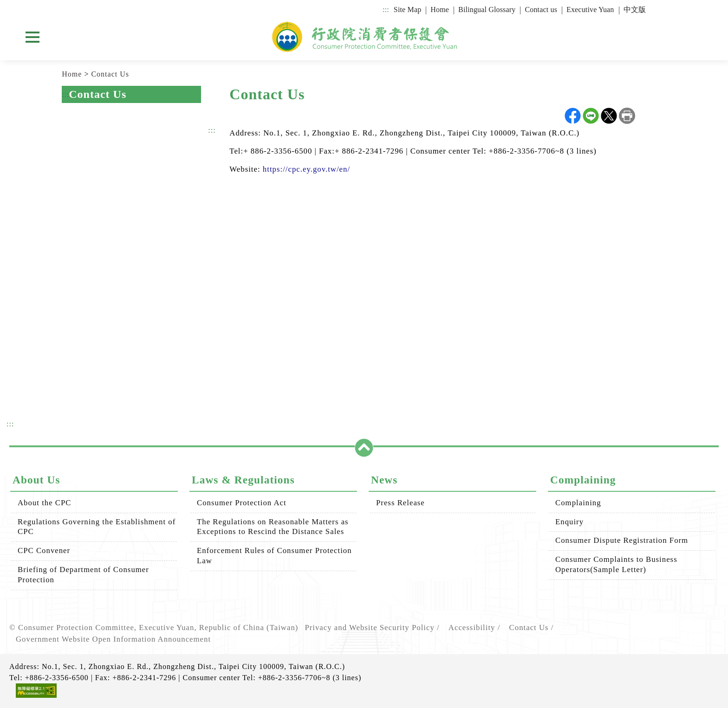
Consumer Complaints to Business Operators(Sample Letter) (616, 564)
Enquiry (569, 522)
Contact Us (110, 74)
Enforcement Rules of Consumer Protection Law (274, 556)
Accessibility (472, 628)
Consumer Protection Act (242, 503)
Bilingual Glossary (487, 10)
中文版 (635, 10)
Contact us (541, 10)
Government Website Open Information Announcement (113, 639)
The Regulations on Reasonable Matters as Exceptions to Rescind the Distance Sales (273, 527)
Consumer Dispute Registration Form (622, 540)
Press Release (400, 503)
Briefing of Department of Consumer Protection (83, 575)
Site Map (408, 10)
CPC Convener (44, 550)
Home (440, 10)
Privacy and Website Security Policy (369, 628)
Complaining (578, 503)
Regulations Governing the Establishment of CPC (97, 527)
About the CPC (45, 503)
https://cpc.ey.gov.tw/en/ (306, 169)
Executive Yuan (590, 10)
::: (386, 10)
